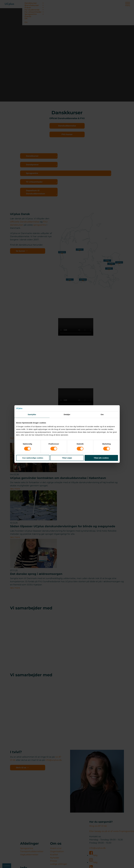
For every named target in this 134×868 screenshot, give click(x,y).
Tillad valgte (67, 458)
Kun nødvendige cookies (33, 458)
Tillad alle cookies (101, 458)
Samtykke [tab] (32, 415)
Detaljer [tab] (67, 415)
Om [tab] (102, 415)
